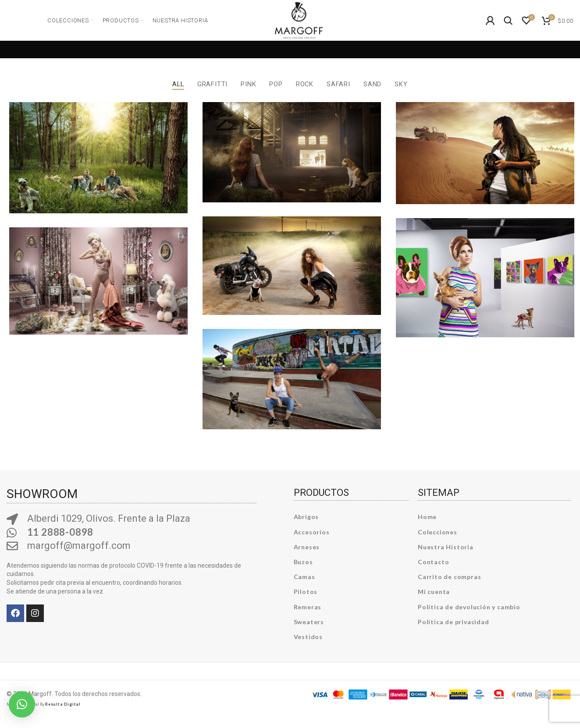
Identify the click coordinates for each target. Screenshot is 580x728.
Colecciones (438, 542)
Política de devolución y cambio (469, 617)
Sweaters (309, 632)
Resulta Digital (63, 715)
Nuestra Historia (446, 557)
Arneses (307, 557)
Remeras (308, 617)
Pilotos (306, 602)
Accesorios (312, 542)
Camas (304, 587)
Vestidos (308, 647)
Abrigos (306, 527)
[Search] (509, 28)
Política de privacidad (454, 632)
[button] (22, 704)
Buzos (303, 572)
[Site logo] (299, 27)
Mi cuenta (434, 602)
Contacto (433, 572)
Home (427, 527)
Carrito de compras (449, 587)
